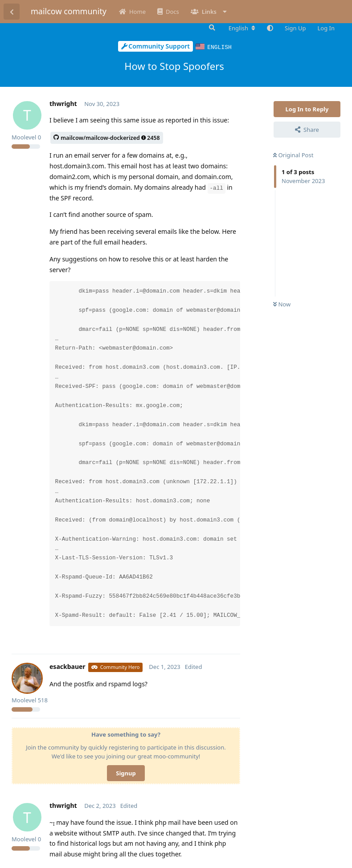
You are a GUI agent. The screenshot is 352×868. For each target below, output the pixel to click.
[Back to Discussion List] (12, 12)
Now (282, 304)
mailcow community (69, 11)
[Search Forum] (211, 28)
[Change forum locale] (242, 28)
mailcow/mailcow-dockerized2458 (107, 137)
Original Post (293, 155)
